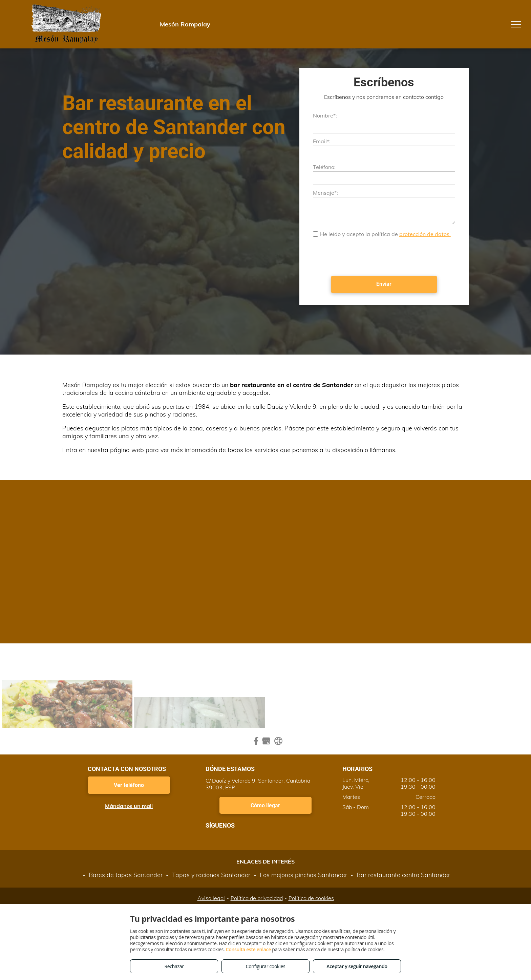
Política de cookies (311, 898)
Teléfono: (324, 167)
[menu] (516, 24)
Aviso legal (211, 898)
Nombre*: (325, 115)
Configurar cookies (266, 966)
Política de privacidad (257, 898)
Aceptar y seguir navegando (357, 966)
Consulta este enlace (248, 949)
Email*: (322, 141)
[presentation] (364, 256)
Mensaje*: (325, 193)
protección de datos (425, 234)
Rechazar (174, 966)
